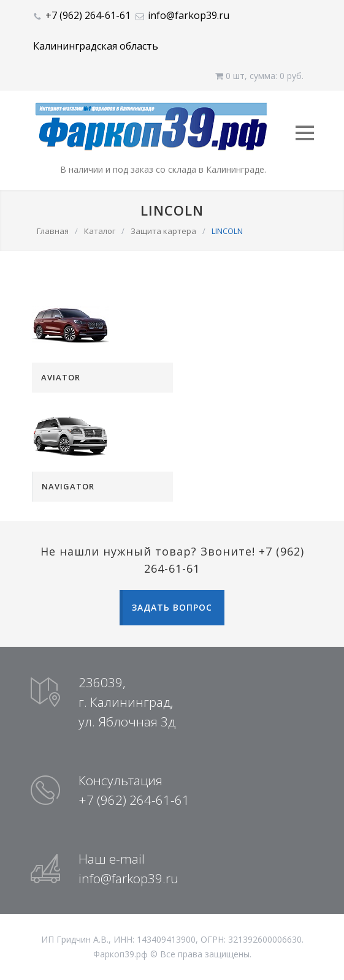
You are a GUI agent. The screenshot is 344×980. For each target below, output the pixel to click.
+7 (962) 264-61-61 (88, 15)
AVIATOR (61, 377)
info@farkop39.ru (189, 15)
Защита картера (163, 231)
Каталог (100, 231)
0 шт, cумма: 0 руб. (259, 76)
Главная (53, 231)
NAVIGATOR (68, 486)
